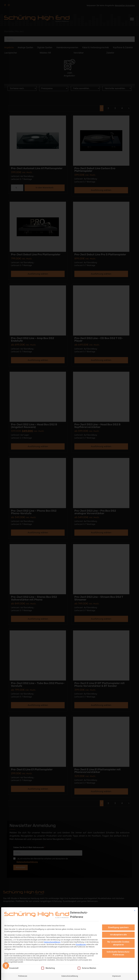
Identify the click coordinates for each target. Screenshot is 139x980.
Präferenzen (23, 976)
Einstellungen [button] (81, 945)
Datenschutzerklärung (52, 942)
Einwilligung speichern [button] (118, 927)
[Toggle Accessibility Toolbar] (6, 966)
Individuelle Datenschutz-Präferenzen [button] (118, 953)
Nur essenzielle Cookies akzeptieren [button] (118, 943)
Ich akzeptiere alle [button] (118, 935)
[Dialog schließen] (135, 911)
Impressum (117, 976)
